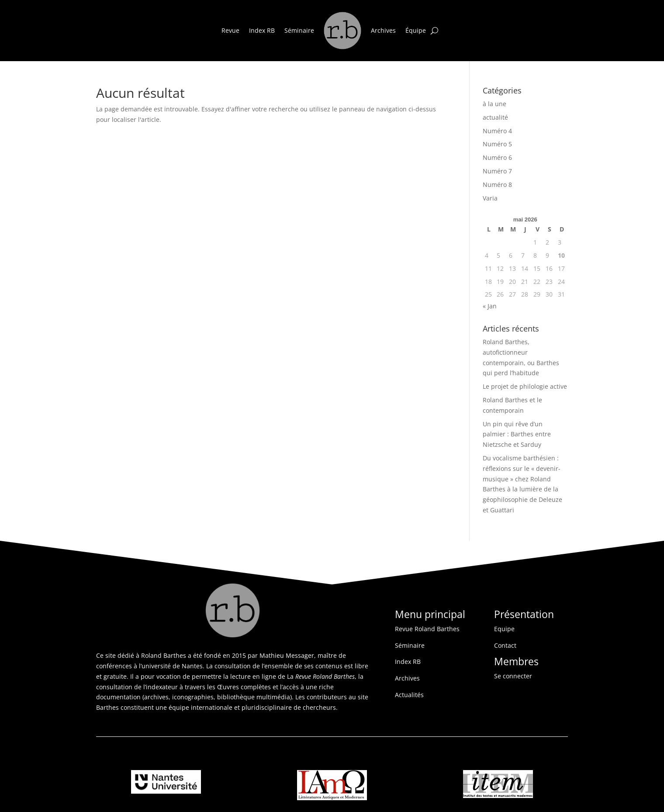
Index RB (262, 30)
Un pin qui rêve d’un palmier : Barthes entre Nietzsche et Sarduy (517, 434)
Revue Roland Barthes (427, 629)
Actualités (409, 695)
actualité (495, 117)
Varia (490, 198)
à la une (495, 104)
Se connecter (513, 676)
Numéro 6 (497, 157)
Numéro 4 (497, 131)
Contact (505, 645)
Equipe (504, 629)
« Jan (490, 306)
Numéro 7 (497, 171)
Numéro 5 (497, 144)
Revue (230, 30)
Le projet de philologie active (525, 386)
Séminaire (299, 30)
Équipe (416, 30)
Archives (383, 30)
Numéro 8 (497, 185)
